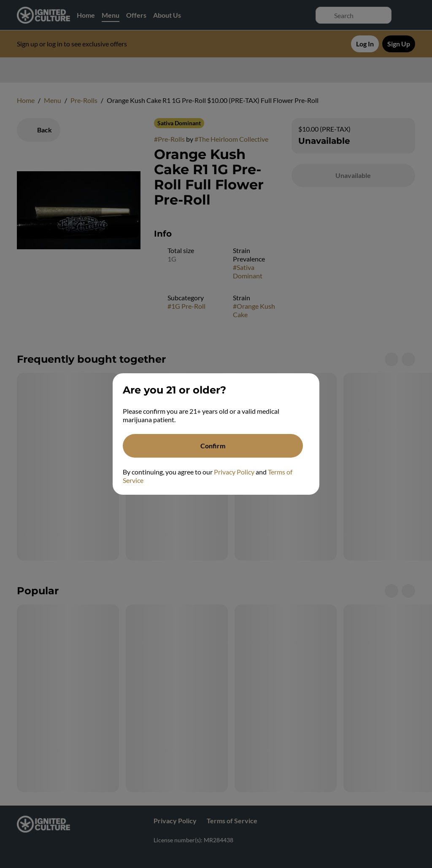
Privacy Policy (234, 472)
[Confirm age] (213, 446)
